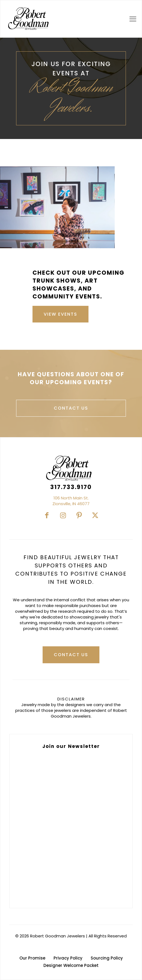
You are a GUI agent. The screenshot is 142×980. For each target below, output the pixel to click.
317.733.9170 (71, 487)
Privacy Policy (68, 958)
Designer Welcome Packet (71, 965)
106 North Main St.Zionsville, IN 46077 (71, 501)
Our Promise (32, 958)
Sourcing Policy (107, 958)
